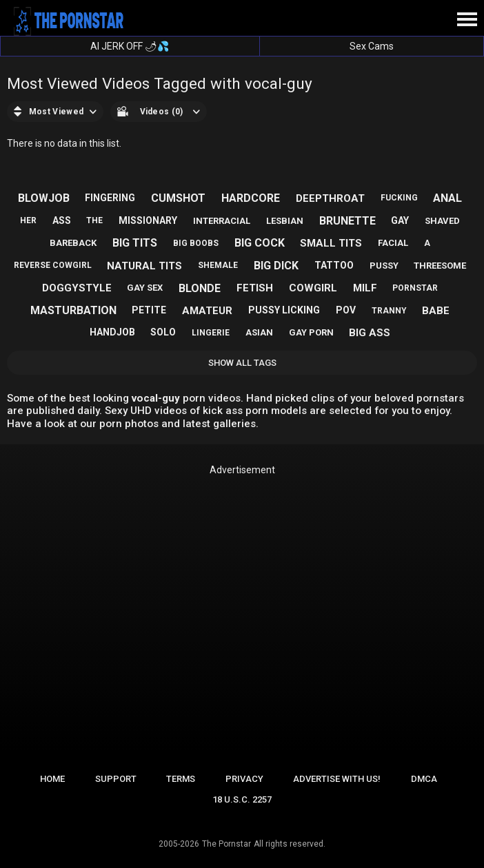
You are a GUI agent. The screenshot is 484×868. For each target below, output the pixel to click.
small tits (331, 243)
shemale (218, 265)
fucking (399, 198)
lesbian (285, 221)
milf (365, 288)
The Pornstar (226, 844)
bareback (73, 243)
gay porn (311, 332)
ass (62, 220)
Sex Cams (372, 46)
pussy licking (284, 310)
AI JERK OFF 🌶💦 (130, 46)
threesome (440, 266)
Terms (181, 779)
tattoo (334, 265)
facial (393, 243)
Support (116, 779)
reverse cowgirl (53, 265)
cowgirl (313, 288)
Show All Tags (242, 363)
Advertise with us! (337, 779)
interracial (222, 221)
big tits (135, 243)
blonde (200, 288)
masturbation (73, 310)
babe (436, 311)
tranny (389, 311)
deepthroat (330, 198)
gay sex (145, 288)
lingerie (211, 333)
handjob (112, 332)
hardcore (251, 198)
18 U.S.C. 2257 (242, 799)
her (28, 220)
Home (52, 779)
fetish (255, 288)
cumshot (178, 198)
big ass (370, 333)
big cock (260, 243)
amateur (207, 311)
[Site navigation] (467, 20)
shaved (442, 221)
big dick (276, 266)
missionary (148, 220)
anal (447, 198)
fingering (110, 198)
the (94, 220)
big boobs (196, 243)
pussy (384, 266)
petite (149, 310)
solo (163, 332)
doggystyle (77, 288)
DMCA (424, 779)
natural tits (144, 266)
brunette (347, 221)
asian (259, 332)
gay (400, 220)
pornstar (415, 288)
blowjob (44, 198)
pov (346, 310)
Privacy (244, 779)
